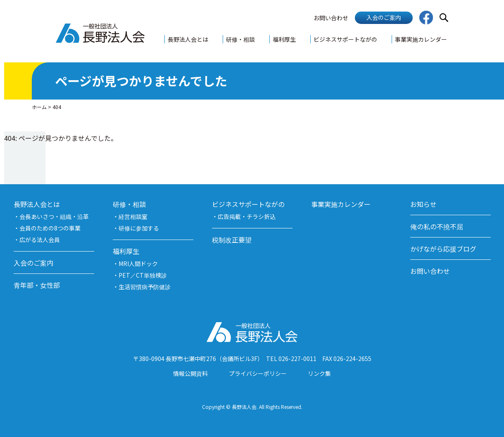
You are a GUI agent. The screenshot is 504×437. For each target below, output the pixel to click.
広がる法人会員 (40, 240)
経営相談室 (133, 216)
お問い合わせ (331, 18)
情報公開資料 (190, 373)
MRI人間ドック (138, 264)
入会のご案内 (384, 17)
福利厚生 (284, 39)
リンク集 (319, 373)
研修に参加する (139, 228)
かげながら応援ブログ (443, 249)
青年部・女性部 (37, 285)
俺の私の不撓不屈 (437, 226)
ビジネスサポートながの (345, 39)
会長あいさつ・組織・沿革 (54, 216)
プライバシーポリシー (258, 373)
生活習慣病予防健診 (145, 287)
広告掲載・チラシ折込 (247, 216)
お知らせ (423, 204)
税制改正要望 (232, 240)
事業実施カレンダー (421, 39)
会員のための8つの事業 (50, 228)
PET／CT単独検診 (143, 275)
